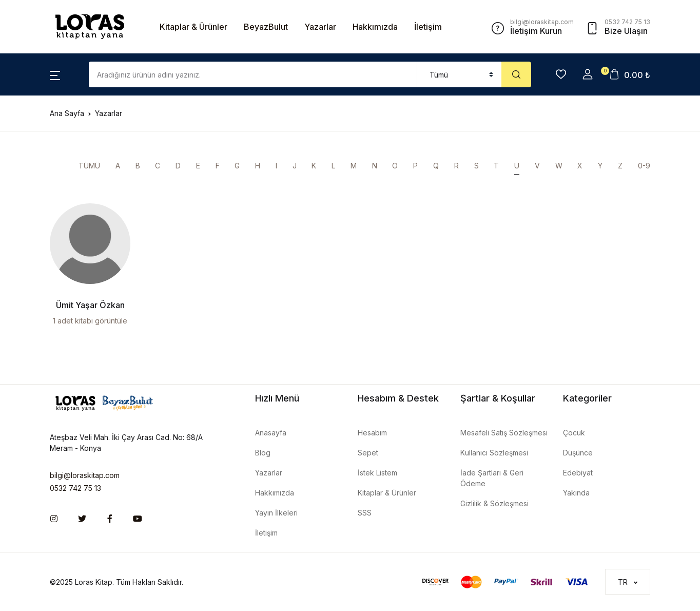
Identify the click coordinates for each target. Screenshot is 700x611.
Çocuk (574, 433)
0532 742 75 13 (75, 488)
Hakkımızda (375, 27)
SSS (365, 513)
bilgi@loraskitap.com (85, 475)
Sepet (368, 453)
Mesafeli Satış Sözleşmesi (504, 433)
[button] (55, 74)
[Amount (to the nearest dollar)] (253, 74)
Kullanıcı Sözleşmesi (494, 453)
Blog (263, 453)
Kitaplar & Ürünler (193, 27)
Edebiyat (578, 473)
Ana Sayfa (67, 113)
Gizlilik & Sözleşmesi (494, 503)
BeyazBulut (266, 27)
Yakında (576, 493)
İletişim (428, 27)
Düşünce (578, 453)
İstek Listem (377, 473)
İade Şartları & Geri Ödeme (492, 478)
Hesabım (372, 433)
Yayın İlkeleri (276, 513)
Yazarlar (320, 27)
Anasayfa (271, 433)
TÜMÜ (89, 166)
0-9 (644, 166)
